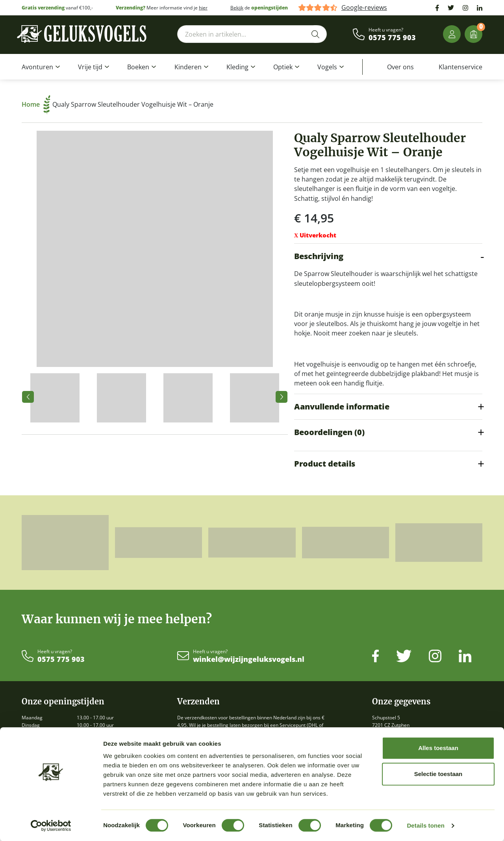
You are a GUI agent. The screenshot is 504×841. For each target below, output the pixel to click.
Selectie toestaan (438, 774)
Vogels (327, 67)
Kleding (237, 67)
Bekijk (237, 8)
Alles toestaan (438, 748)
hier (203, 8)
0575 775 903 (392, 38)
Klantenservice (460, 67)
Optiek (283, 67)
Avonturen (37, 67)
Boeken (138, 67)
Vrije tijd (90, 67)
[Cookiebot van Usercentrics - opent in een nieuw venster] (51, 826)
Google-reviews (364, 8)
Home (36, 104)
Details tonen (425, 825)
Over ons (400, 67)
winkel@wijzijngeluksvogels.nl (249, 659)
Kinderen (188, 67)
